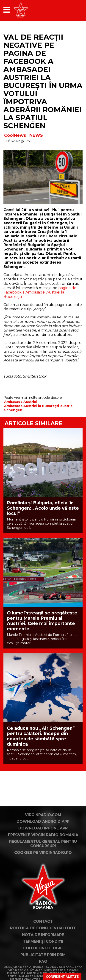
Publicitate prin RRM (43, 955)
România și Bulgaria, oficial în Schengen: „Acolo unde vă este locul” (43, 508)
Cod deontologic (43, 948)
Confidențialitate (62, 977)
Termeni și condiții (43, 941)
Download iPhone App (43, 828)
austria (66, 406)
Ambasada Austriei (21, 402)
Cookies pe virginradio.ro (43, 853)
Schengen (13, 410)
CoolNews (15, 135)
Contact (43, 921)
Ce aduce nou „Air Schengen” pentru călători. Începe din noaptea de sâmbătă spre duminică (41, 736)
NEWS (36, 135)
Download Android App (43, 822)
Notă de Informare (43, 935)
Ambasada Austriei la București (32, 406)
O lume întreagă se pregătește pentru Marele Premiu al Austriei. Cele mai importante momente (42, 621)
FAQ (43, 961)
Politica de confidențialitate (43, 928)
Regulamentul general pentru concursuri (43, 844)
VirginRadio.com (43, 815)
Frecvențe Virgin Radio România (43, 835)
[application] (71, 10)
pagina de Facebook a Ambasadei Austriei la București (40, 292)
